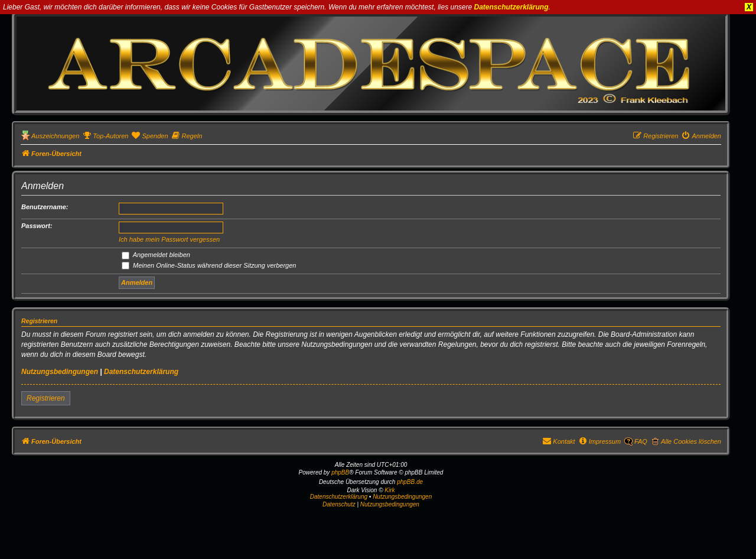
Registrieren (46, 398)
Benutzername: (45, 207)
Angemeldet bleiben (156, 255)
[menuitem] (105, 136)
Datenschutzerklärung (511, 7)
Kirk (390, 490)
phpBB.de (410, 482)
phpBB (340, 472)
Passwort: (37, 226)
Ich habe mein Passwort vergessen (169, 239)
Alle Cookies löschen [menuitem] (691, 441)
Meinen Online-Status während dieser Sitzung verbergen (209, 265)
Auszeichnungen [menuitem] (55, 136)
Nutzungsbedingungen (60, 372)
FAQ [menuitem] (641, 441)
